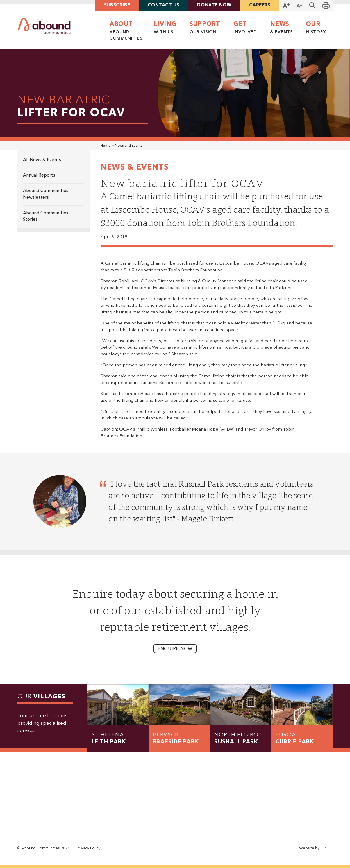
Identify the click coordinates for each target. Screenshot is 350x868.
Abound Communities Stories (46, 217)
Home (106, 146)
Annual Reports (39, 175)
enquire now (175, 649)
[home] (44, 26)
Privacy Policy (89, 848)
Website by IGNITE (316, 848)
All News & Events (42, 160)
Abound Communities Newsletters (46, 194)
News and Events (128, 146)
